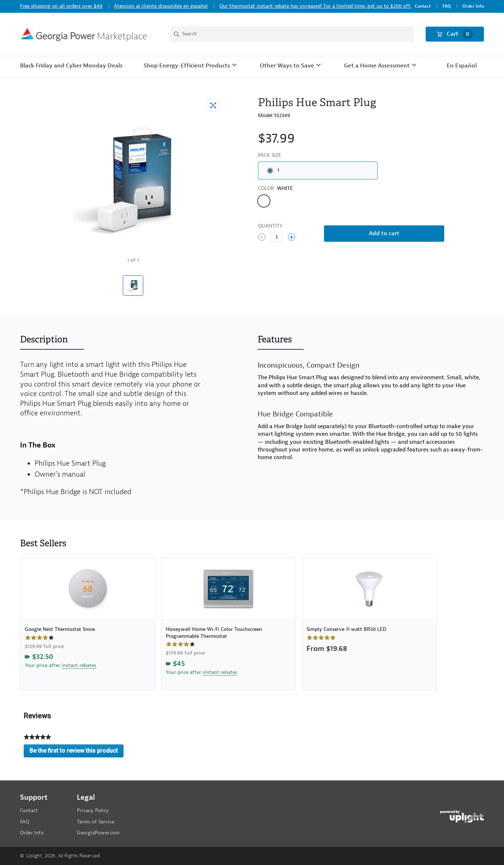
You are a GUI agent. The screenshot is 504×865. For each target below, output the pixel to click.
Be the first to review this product (77, 752)
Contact (423, 6)
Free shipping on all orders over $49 (61, 6)
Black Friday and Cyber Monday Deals (71, 66)
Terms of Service (96, 822)
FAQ (447, 6)
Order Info (473, 6)
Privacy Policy (93, 810)
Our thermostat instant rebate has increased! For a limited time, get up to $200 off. (315, 6)
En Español (462, 66)
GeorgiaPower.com (98, 833)
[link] (88, 624)
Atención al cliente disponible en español (161, 6)
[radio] (318, 170)
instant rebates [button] (79, 665)
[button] (191, 66)
